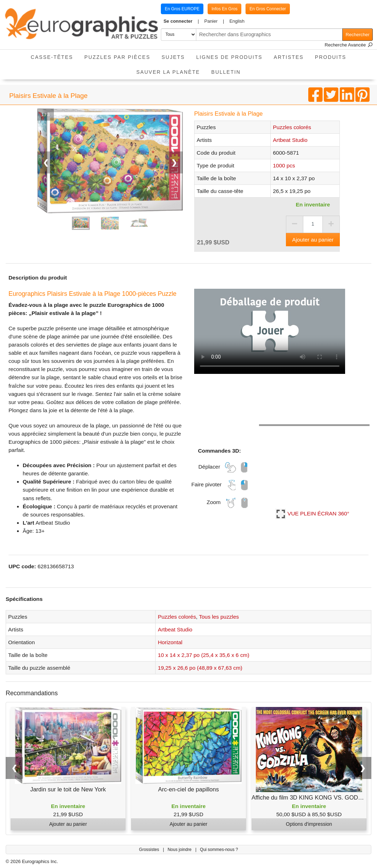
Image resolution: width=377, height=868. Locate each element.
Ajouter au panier (313, 240)
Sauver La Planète (168, 72)
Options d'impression (309, 824)
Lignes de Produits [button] (229, 57)
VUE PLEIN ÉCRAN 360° (312, 513)
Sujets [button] (173, 57)
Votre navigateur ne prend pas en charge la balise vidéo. (270, 331)
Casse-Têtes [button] (52, 57)
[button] (181, 21)
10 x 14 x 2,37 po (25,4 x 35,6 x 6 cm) (203, 655)
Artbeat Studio (290, 140)
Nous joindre (180, 850)
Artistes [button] (289, 57)
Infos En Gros (224, 9)
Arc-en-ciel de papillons (188, 789)
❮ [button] (14, 768)
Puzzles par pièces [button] (117, 57)
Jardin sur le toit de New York (68, 789)
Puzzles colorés (292, 127)
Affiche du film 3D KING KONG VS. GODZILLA (313, 797)
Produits (331, 57)
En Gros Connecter (268, 9)
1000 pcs (284, 165)
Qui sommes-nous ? (219, 850)
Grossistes (150, 850)
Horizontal (170, 642)
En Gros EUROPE (182, 9)
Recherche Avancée (349, 45)
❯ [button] (363, 768)
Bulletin (226, 72)
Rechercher (358, 35)
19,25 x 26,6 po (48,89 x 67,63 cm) (200, 668)
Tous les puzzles (219, 617)
